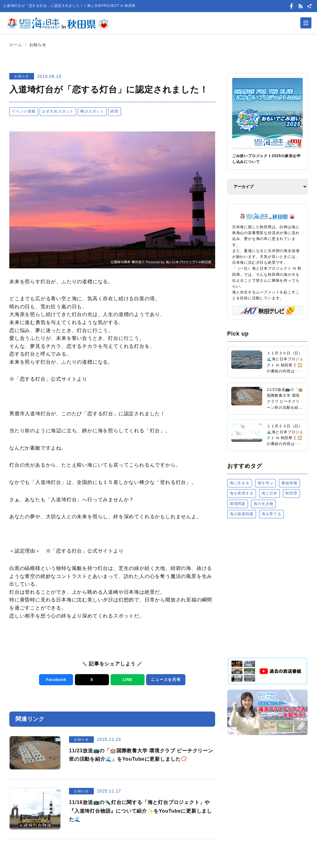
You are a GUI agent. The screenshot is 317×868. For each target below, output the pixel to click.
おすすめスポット (58, 111)
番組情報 (289, 483)
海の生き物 (263, 504)
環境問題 (238, 504)
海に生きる (240, 483)
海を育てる (271, 514)
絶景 (115, 111)
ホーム (16, 45)
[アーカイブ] (267, 187)
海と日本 (269, 493)
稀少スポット (92, 111)
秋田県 (291, 493)
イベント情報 (24, 111)
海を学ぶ (265, 483)
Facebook (56, 680)
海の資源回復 (242, 514)
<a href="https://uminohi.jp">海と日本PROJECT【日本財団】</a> (267, 587)
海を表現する (242, 493)
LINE (127, 680)
